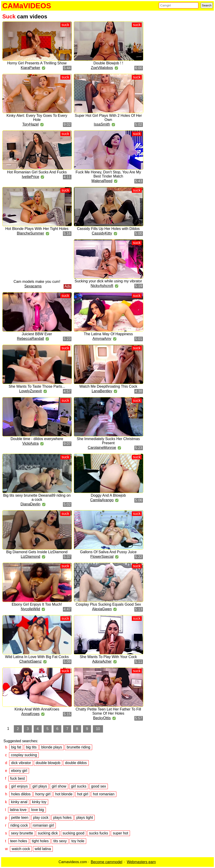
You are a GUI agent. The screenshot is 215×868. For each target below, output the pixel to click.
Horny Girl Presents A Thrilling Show (37, 63)
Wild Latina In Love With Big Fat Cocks (37, 657)
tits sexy (60, 841)
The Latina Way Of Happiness (108, 334)
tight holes (40, 841)
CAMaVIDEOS (27, 6)
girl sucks (79, 786)
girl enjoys (19, 786)
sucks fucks (99, 833)
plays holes (62, 818)
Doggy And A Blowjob (108, 495)
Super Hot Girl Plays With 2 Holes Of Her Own (108, 118)
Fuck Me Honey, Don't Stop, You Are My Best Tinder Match (108, 174)
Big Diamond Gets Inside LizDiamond (37, 552)
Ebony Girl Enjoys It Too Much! (37, 604)
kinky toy (39, 802)
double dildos (76, 763)
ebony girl (19, 771)
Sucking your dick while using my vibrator (108, 281)
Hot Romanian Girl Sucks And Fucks (37, 172)
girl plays (40, 786)
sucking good (74, 833)
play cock (41, 818)
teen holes (19, 841)
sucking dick (48, 833)
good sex (99, 786)
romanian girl (43, 825)
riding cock (19, 825)
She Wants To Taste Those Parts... (37, 386)
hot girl (83, 794)
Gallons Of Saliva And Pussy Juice (108, 552)
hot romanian (104, 794)
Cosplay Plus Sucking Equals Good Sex (108, 604)
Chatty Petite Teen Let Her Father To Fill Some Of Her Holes (108, 711)
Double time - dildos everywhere (37, 439)
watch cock (21, 849)
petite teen (20, 818)
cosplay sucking (24, 755)
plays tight (85, 818)
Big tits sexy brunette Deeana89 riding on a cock (37, 497)
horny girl (43, 794)
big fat (16, 747)
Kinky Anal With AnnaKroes (37, 709)
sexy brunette (22, 833)
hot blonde (64, 794)
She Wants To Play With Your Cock (108, 657)
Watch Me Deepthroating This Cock (108, 386)
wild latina (43, 849)
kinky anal (19, 802)
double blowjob (48, 763)
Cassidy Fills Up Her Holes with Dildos (108, 229)
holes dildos (21, 794)
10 (98, 729)
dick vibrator (21, 763)
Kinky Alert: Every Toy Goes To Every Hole (37, 118)
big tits (31, 747)
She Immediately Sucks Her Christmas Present (108, 441)
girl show (59, 786)
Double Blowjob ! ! (108, 63)
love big (38, 810)
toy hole (78, 841)
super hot (120, 833)
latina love (18, 810)
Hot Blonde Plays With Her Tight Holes (37, 229)
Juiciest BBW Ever (37, 334)
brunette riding (78, 747)
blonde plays (52, 747)
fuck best (18, 778)
